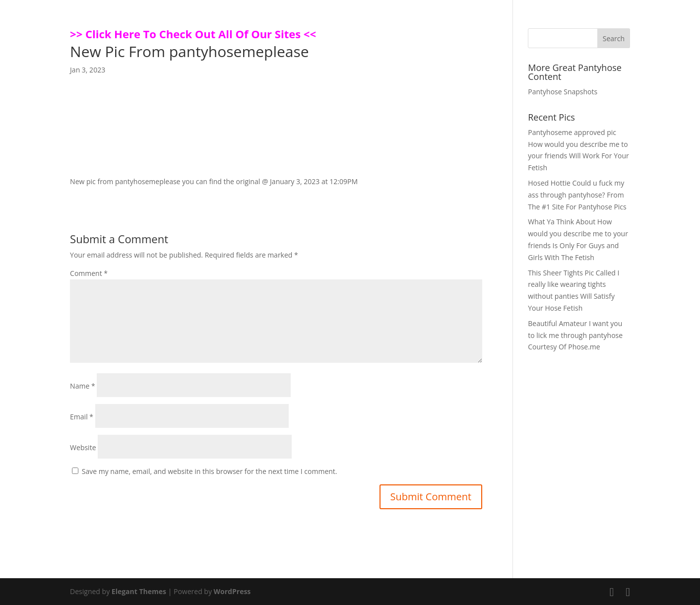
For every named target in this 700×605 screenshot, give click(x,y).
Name (83, 386)
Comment (89, 273)
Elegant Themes (139, 591)
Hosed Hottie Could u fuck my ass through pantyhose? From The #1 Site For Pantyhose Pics (577, 195)
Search (614, 38)
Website (83, 447)
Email (82, 417)
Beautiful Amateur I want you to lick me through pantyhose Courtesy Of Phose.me (575, 335)
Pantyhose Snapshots (563, 92)
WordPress (232, 591)
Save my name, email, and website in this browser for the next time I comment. (210, 471)
